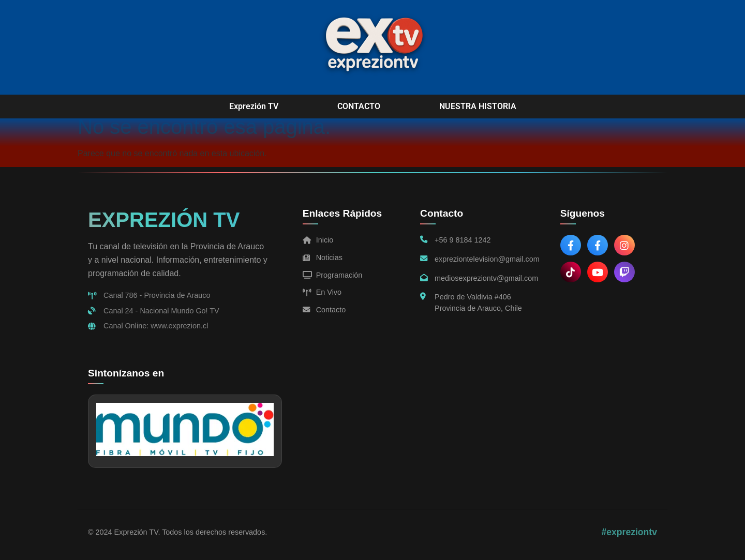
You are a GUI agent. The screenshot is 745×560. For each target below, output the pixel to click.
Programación (333, 275)
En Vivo (322, 292)
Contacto (324, 310)
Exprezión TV (254, 106)
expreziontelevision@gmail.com (487, 259)
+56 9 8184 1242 (463, 240)
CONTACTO (359, 106)
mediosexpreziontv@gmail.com (486, 278)
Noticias (323, 258)
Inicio (318, 240)
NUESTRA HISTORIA (478, 106)
